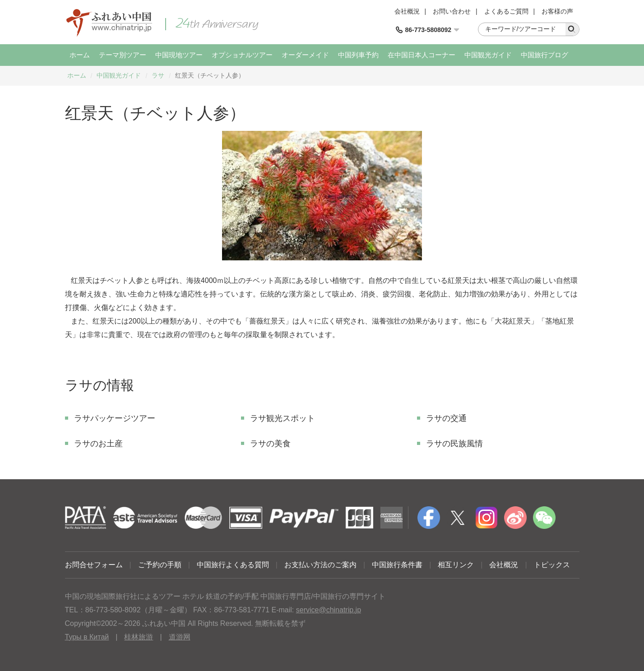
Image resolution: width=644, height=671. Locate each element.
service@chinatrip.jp (329, 610)
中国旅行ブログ (544, 55)
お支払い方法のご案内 (320, 565)
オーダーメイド (305, 55)
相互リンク (456, 565)
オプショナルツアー (242, 55)
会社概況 (407, 11)
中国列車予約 (358, 55)
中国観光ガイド (488, 55)
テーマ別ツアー (123, 55)
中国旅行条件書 (397, 565)
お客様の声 (557, 11)
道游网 (180, 637)
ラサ (158, 75)
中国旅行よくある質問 (233, 565)
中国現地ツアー (179, 55)
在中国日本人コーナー (422, 55)
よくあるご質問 (506, 11)
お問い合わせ (452, 11)
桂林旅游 (139, 637)
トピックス (552, 565)
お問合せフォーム (94, 565)
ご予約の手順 (160, 565)
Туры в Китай (87, 637)
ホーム (80, 55)
